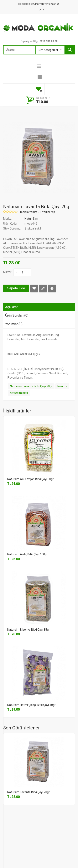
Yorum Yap (49, 212)
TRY (40, 10)
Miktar (7, 272)
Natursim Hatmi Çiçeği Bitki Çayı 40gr (31, 705)
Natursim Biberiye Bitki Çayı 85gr (28, 630)
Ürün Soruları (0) (17, 315)
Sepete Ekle (16, 288)
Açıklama (12, 307)
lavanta (62, 386)
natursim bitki (19, 393)
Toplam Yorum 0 (29, 212)
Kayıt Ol (55, 4)
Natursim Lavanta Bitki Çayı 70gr (31, 386)
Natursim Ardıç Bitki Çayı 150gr (27, 554)
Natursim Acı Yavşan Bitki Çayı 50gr (30, 479)
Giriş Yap (39, 4)
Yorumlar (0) (14, 324)
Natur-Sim (31, 219)
